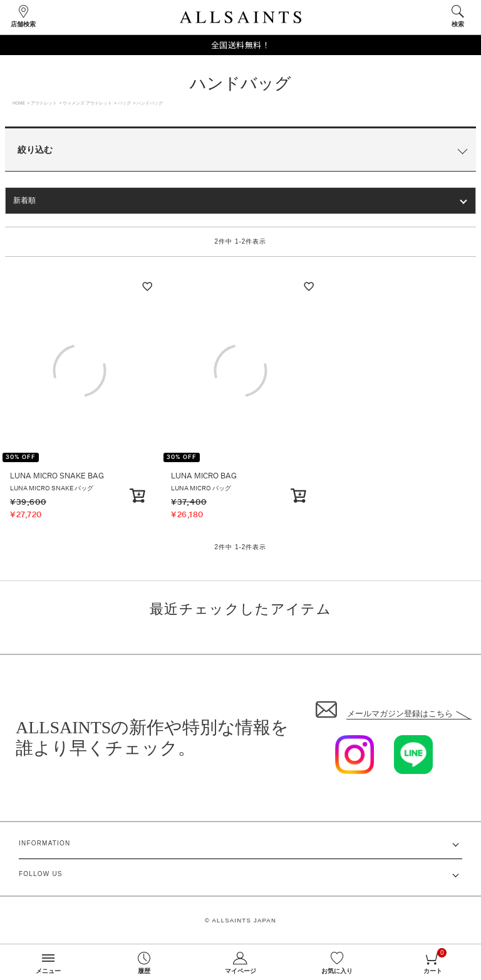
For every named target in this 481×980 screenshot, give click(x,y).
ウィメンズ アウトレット (87, 103)
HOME (19, 103)
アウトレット (44, 103)
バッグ (124, 103)
